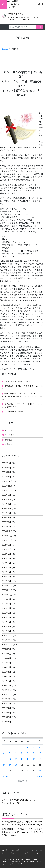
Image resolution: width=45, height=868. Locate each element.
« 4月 (6, 777)
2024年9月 (6, 545)
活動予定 (9, 440)
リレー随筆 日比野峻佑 (14, 412)
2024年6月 (6, 559)
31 (40, 771)
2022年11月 (7, 640)
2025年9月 (6, 495)
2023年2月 (6, 627)
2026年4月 (6, 463)
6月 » (39, 777)
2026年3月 (6, 468)
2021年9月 (6, 704)
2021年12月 (7, 690)
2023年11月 (7, 590)
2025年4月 (6, 513)
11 (4, 759)
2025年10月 (7, 490)
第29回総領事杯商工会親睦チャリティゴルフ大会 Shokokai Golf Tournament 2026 (14, 4)
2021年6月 (6, 713)
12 (10, 759)
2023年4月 (6, 618)
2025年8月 (6, 500)
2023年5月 (6, 613)
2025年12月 (7, 481)
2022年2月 (6, 681)
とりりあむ (9, 435)
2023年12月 (7, 586)
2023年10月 (7, 595)
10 (40, 753)
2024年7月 (6, 554)
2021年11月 (7, 695)
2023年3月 (6, 622)
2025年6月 (6, 504)
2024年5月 (6, 563)
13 (16, 759)
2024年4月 (6, 568)
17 (40, 759)
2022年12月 (7, 636)
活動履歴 (9, 445)
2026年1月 (6, 477)
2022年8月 (6, 654)
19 (10, 765)
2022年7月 (6, 658)
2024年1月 (6, 581)
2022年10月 (7, 645)
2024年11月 (7, 536)
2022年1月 (6, 686)
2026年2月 (6, 472)
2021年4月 (6, 722)
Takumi (27, 864)
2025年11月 (7, 486)
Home (5, 49)
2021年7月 (6, 708)
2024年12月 (7, 531)
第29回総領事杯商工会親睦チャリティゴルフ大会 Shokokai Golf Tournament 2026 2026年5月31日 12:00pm (22, 832)
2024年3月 (6, 572)
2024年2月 (6, 577)
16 (34, 759)
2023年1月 (6, 631)
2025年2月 (6, 522)
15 (28, 759)
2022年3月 (6, 676)
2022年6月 (6, 663)
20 (16, 765)
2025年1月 (6, 527)
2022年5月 (6, 667)
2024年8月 (6, 549)
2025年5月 (6, 509)
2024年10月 (7, 540)
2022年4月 (6, 672)
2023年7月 (6, 604)
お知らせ (9, 431)
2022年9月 (6, 649)
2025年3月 (6, 518)
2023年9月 (6, 599)
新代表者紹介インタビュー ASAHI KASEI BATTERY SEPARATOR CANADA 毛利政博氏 (22, 397)
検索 (40, 27)
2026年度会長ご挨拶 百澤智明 (17, 382)
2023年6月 (6, 608)
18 (4, 765)
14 (22, 759)
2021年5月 (6, 717)
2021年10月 (7, 699)
